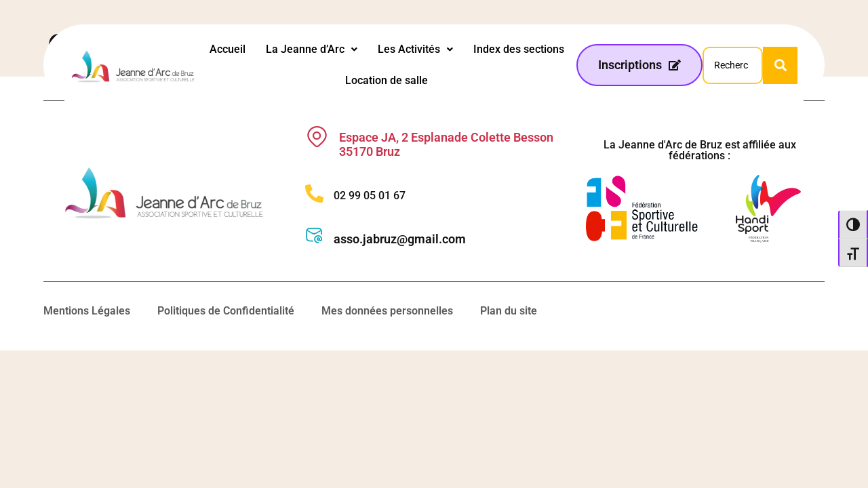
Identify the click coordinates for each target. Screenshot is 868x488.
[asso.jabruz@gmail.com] (314, 236)
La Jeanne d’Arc (312, 49)
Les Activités (415, 49)
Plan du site (509, 311)
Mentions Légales (87, 311)
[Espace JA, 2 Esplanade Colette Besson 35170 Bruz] (317, 137)
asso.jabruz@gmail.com (400, 239)
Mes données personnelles (387, 311)
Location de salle (387, 80)
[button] (312, 49)
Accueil (228, 49)
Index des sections (519, 49)
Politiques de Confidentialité (226, 311)
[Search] (733, 65)
